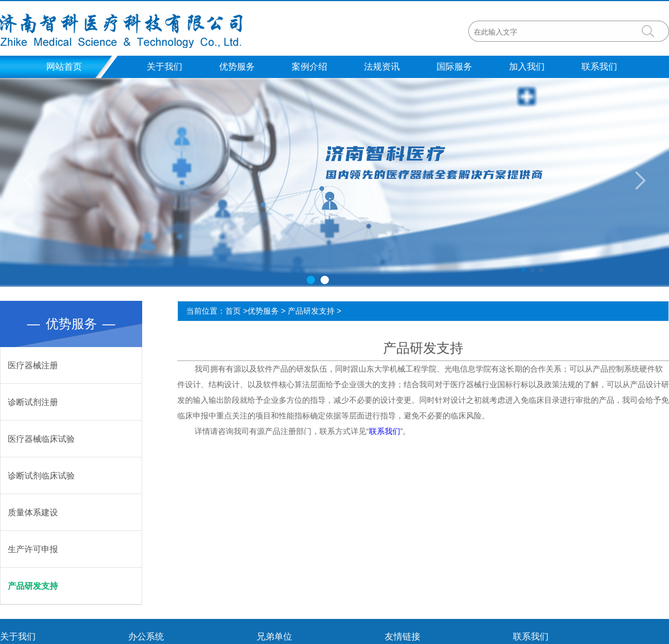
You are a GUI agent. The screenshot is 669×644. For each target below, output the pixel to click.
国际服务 (454, 67)
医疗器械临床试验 (41, 439)
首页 (233, 311)
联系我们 (599, 67)
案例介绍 (309, 67)
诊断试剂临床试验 (41, 475)
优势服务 (237, 67)
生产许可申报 (33, 549)
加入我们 (527, 67)
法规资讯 (382, 67)
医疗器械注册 (33, 365)
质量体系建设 (33, 512)
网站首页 (64, 67)
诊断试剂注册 (33, 402)
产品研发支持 (33, 586)
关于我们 (164, 67)
